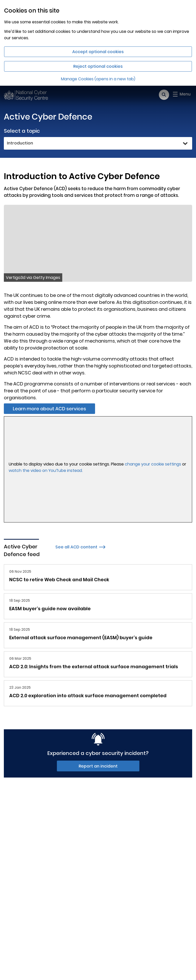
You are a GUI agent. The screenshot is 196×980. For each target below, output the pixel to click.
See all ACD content (80, 547)
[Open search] (164, 95)
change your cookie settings (153, 464)
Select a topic (22, 131)
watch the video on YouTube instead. (46, 470)
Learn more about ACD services (49, 409)
